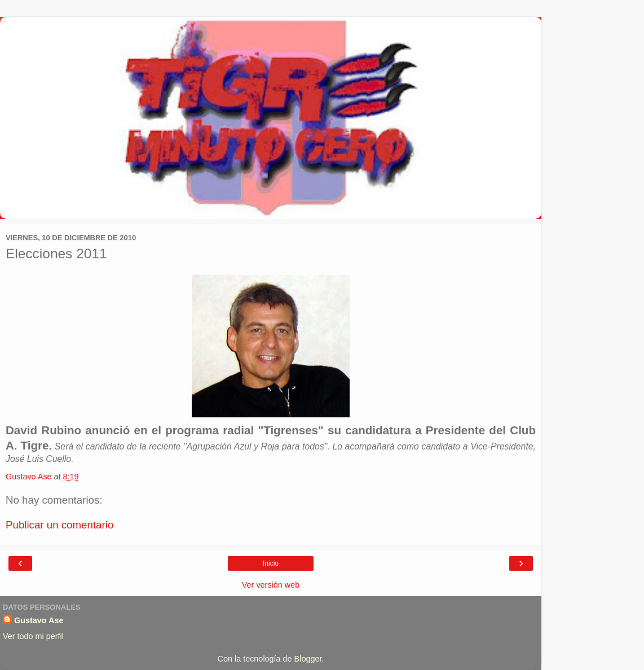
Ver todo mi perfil (33, 636)
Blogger (308, 659)
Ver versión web (271, 585)
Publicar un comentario (59, 525)
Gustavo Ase (39, 620)
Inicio (271, 563)
